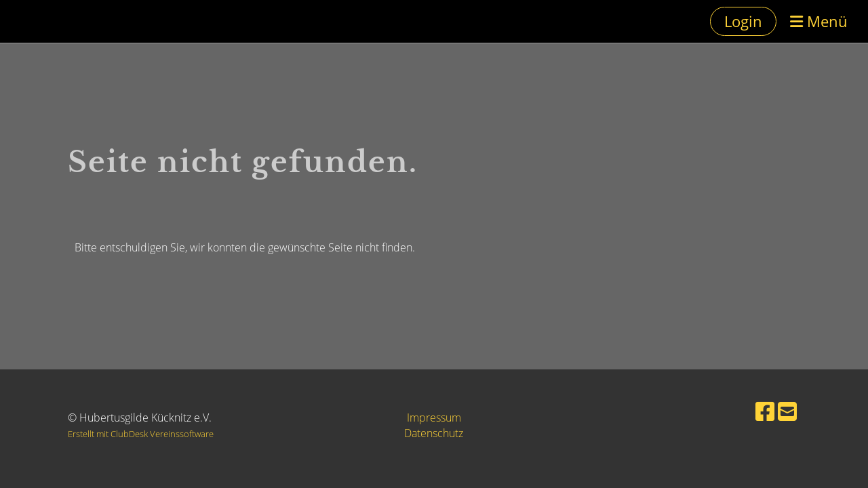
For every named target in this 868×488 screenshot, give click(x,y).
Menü (819, 21)
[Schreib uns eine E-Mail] (787, 411)
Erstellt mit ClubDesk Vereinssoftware (141, 434)
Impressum (434, 418)
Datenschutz (434, 433)
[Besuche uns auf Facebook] (765, 411)
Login (743, 21)
